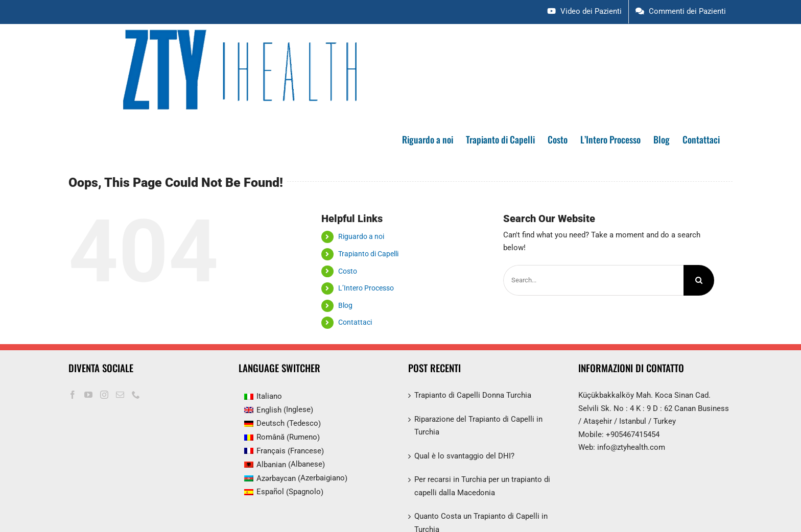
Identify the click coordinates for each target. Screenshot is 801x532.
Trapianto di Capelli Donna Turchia (473, 395)
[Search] (699, 280)
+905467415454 (633, 434)
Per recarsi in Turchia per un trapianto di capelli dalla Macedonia (482, 486)
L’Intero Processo (366, 288)
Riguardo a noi (361, 236)
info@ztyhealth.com (631, 447)
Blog (345, 305)
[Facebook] (73, 395)
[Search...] (593, 280)
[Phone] (136, 395)
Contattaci (355, 322)
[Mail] (120, 395)
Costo (348, 271)
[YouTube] (88, 395)
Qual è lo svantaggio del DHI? (464, 456)
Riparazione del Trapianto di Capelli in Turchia (478, 426)
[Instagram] (104, 395)
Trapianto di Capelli (368, 254)
